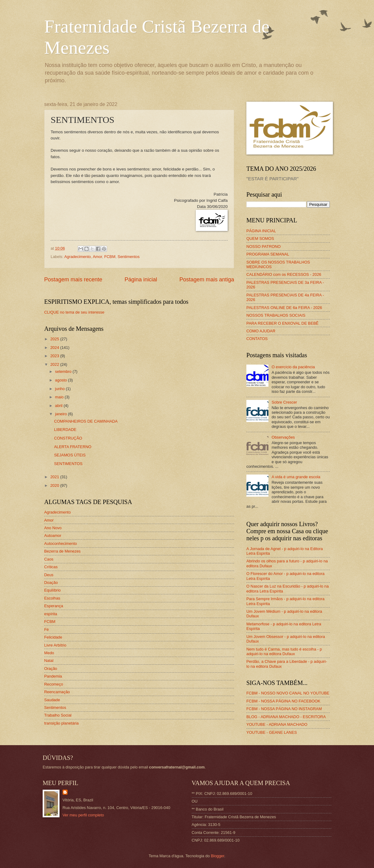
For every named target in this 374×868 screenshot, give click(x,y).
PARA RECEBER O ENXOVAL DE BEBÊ (282, 323)
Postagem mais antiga (207, 280)
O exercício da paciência (293, 367)
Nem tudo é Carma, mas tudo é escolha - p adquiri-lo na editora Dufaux (284, 651)
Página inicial (141, 280)
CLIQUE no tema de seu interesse (74, 312)
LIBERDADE (65, 430)
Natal (49, 661)
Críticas (51, 567)
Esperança (54, 606)
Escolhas (52, 598)
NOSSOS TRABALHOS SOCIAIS (276, 315)
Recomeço (54, 684)
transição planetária (61, 723)
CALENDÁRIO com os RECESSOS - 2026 (284, 274)
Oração (51, 669)
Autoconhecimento (61, 543)
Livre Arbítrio (55, 645)
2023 (55, 356)
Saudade (52, 700)
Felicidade (53, 637)
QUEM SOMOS (260, 239)
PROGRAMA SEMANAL (268, 254)
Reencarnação (57, 692)
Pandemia (53, 676)
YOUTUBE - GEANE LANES (272, 732)
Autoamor (53, 536)
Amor (97, 257)
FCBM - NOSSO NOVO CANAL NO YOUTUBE (288, 693)
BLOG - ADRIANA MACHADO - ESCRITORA (286, 717)
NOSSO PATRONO (264, 246)
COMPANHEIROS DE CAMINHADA (86, 421)
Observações (283, 437)
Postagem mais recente (73, 280)
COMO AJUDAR (261, 331)
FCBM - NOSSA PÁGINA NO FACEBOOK (283, 701)
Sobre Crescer (284, 402)
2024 (55, 348)
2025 (55, 339)
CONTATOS (257, 339)
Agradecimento (77, 257)
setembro (64, 371)
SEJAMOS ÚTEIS (70, 455)
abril (59, 406)
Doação (51, 583)
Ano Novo (53, 528)
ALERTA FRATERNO (73, 447)
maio (60, 397)
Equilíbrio (52, 590)
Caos (49, 559)
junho (60, 389)
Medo (49, 653)
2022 (55, 364)
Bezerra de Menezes (62, 551)
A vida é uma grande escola (296, 477)
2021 (55, 477)
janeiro (61, 414)
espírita (51, 614)
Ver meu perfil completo (83, 815)
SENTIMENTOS (68, 464)
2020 (55, 485)
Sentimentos (129, 257)
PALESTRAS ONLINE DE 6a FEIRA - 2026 (284, 308)
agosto (61, 380)
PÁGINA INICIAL (261, 231)
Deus (49, 575)
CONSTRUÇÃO (68, 438)
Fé (46, 629)
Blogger (218, 856)
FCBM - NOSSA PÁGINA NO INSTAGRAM (284, 709)
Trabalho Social (58, 715)
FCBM (110, 257)
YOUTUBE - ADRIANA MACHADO (277, 724)
